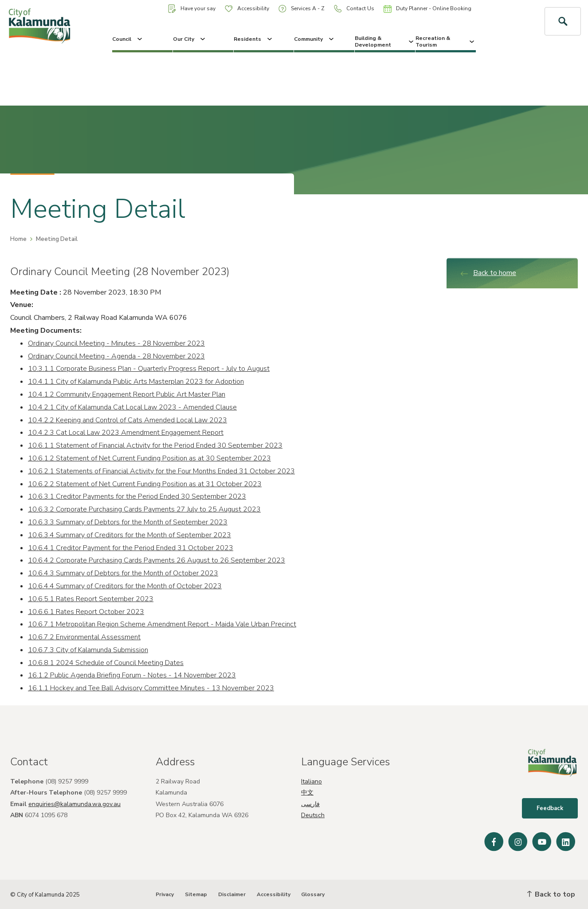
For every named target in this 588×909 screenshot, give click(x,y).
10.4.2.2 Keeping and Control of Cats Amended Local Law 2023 (127, 420)
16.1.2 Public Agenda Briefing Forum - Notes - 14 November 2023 (132, 675)
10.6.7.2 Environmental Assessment (84, 637)
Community (315, 39)
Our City (190, 39)
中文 (307, 793)
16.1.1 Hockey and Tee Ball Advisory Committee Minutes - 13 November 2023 (151, 688)
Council (128, 39)
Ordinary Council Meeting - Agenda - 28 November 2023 (116, 356)
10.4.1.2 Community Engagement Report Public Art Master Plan (127, 394)
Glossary (313, 894)
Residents (254, 39)
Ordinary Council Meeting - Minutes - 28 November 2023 (116, 343)
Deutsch (313, 815)
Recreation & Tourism (446, 41)
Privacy (165, 894)
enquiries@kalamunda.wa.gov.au (74, 804)
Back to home (488, 273)
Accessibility (247, 8)
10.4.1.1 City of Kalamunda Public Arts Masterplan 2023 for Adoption (136, 382)
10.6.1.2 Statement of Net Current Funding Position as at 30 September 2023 (149, 458)
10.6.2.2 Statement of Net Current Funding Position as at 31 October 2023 (145, 484)
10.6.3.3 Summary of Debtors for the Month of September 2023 (128, 522)
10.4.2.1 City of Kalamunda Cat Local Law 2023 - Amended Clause (132, 407)
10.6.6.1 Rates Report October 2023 (86, 612)
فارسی (310, 804)
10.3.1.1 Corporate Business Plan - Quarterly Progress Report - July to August (149, 369)
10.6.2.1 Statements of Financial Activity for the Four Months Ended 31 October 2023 (161, 471)
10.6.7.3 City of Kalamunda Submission (88, 650)
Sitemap (196, 894)
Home (18, 239)
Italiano (312, 781)
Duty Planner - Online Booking (427, 9)
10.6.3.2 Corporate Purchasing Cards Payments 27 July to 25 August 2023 (144, 509)
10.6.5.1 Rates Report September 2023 (91, 599)
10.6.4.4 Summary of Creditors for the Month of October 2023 (125, 586)
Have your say (192, 9)
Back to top (551, 894)
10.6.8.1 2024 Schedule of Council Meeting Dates (106, 663)
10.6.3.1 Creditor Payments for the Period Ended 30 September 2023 (137, 496)
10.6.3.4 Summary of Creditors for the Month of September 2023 (129, 535)
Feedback (550, 808)
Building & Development (385, 41)
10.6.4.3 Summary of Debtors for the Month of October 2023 (123, 573)
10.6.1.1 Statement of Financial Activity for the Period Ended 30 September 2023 (155, 445)
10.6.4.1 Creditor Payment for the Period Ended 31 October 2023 (131, 548)
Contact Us (354, 9)
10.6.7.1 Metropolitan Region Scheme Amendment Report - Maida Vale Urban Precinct (162, 624)
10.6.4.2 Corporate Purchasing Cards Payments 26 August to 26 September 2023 (157, 560)
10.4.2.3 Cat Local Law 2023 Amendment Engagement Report (126, 433)
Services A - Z (302, 9)
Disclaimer (232, 894)
